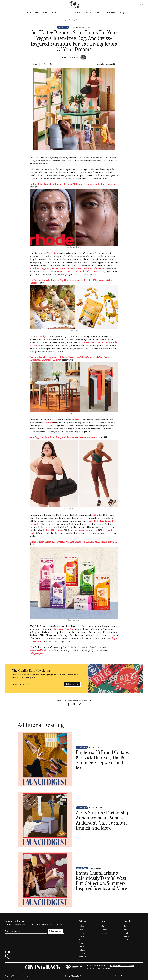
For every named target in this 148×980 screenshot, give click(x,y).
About (104, 930)
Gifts (37, 12)
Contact (105, 933)
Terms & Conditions (136, 976)
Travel (67, 12)
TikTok (127, 933)
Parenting (57, 12)
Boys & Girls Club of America (122, 966)
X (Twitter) (129, 940)
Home (46, 12)
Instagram (128, 926)
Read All (82, 957)
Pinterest (128, 937)
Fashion (99, 12)
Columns (28, 12)
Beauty (77, 12)
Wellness (88, 12)
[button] (140, 4)
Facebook (128, 930)
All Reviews (111, 12)
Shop (122, 12)
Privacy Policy (120, 976)
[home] (74, 4)
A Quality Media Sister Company (16, 976)
